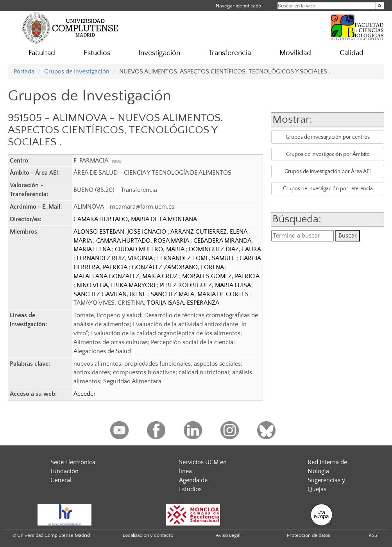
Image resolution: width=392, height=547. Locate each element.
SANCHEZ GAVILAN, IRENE (110, 294)
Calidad (352, 53)
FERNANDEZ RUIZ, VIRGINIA (115, 258)
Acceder (85, 394)
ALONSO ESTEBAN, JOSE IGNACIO (121, 232)
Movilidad (295, 53)
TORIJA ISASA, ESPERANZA (183, 303)
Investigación (159, 53)
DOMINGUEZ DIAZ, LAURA (225, 249)
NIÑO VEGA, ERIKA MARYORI (117, 285)
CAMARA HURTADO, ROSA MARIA (143, 241)
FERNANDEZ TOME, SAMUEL (197, 258)
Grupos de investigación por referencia (328, 189)
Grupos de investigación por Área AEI (328, 172)
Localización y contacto (148, 535)
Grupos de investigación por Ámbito (328, 154)
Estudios (97, 53)
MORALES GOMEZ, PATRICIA (221, 276)
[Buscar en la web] (380, 6)
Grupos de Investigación (77, 72)
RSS (373, 535)
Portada (24, 72)
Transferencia (230, 53)
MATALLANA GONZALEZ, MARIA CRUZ (126, 276)
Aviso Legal (228, 535)
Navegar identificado (238, 6)
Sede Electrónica (73, 462)
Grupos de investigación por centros (328, 137)
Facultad (42, 53)
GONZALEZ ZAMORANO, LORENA (178, 267)
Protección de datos (309, 535)
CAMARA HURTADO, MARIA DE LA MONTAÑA (135, 219)
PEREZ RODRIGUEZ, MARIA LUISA (206, 285)
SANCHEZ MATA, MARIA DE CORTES (200, 294)
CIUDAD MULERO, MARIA (150, 249)
